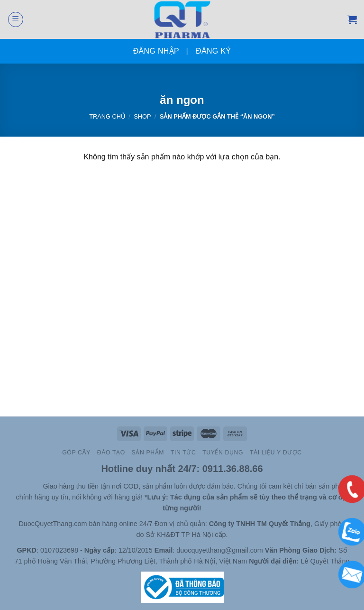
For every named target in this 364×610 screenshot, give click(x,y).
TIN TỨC (183, 453)
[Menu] (16, 19)
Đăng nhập (156, 51)
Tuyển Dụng (223, 453)
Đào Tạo (111, 453)
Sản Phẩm (148, 453)
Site (36, 486)
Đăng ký (213, 51)
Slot (23, 486)
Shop (142, 116)
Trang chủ (107, 116)
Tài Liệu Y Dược (276, 453)
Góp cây (76, 453)
